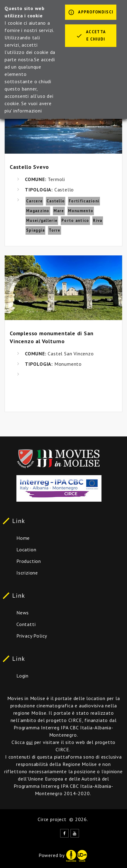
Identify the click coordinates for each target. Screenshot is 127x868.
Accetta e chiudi (91, 36)
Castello (56, 201)
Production (29, 561)
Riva (98, 221)
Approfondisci (91, 13)
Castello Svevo (29, 167)
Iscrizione (27, 573)
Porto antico (75, 221)
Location (26, 550)
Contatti (26, 624)
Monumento (81, 211)
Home (23, 538)
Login (22, 676)
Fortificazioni (84, 201)
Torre (55, 230)
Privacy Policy (32, 636)
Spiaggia (35, 230)
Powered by (63, 855)
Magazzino (38, 211)
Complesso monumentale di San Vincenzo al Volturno (51, 337)
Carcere (34, 201)
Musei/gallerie (42, 221)
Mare (59, 211)
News (23, 613)
